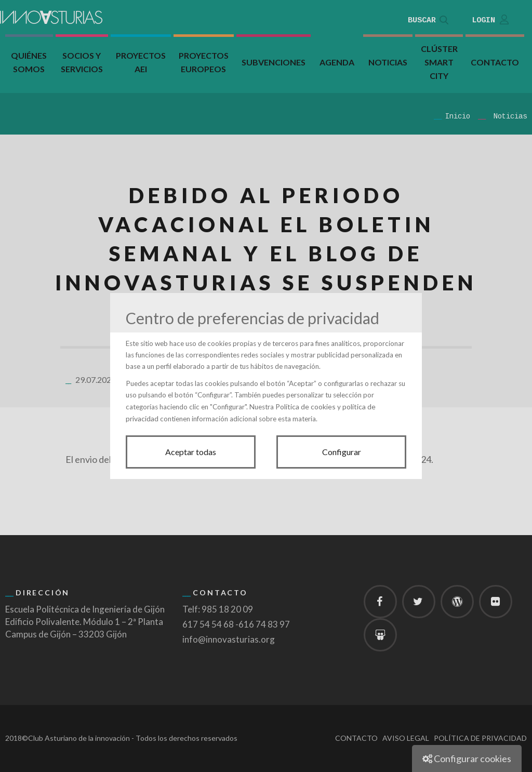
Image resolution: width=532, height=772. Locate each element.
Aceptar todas (191, 452)
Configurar (342, 452)
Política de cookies (305, 407)
